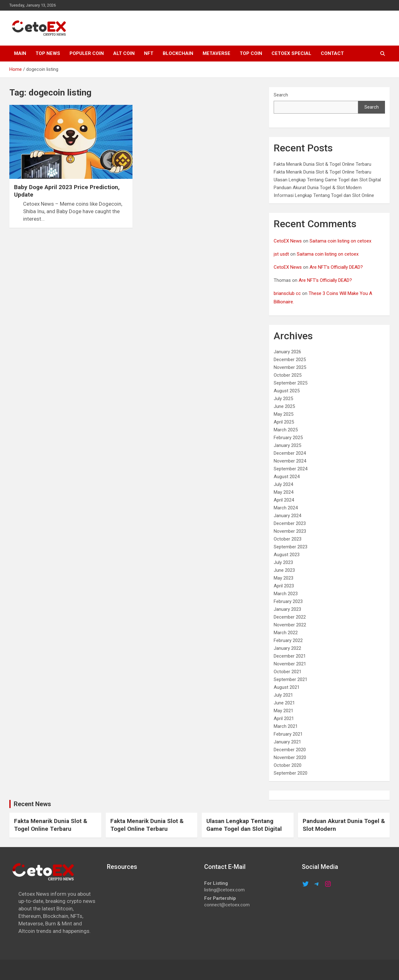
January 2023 (287, 609)
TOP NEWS (48, 53)
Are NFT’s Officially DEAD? (336, 267)
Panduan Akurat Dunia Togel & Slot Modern (318, 188)
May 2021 (284, 711)
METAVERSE (216, 53)
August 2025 (287, 391)
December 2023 (290, 523)
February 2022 (288, 640)
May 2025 (284, 414)
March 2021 (286, 726)
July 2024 (283, 484)
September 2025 (291, 383)
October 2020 (288, 765)
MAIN (20, 53)
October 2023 (288, 539)
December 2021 (290, 656)
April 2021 (284, 718)
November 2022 (290, 625)
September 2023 (291, 547)
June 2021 (284, 703)
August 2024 (287, 477)
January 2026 (287, 352)
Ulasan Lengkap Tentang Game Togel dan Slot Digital (327, 180)
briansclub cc (287, 293)
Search (281, 95)
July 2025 (283, 399)
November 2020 (290, 757)
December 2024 (290, 453)
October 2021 (288, 672)
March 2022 (286, 633)
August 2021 (287, 687)
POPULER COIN (87, 53)
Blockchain (178, 53)
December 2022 (290, 617)
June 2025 (284, 406)
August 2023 (287, 555)
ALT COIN (124, 53)
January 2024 (287, 516)
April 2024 (284, 500)
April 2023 (284, 586)
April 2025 (284, 422)
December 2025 (290, 360)
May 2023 (284, 578)
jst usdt (281, 254)
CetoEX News (288, 241)
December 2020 (290, 750)
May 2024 (284, 492)
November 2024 (290, 461)
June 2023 (284, 570)
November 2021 (290, 664)
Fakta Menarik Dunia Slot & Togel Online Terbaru (322, 164)
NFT (149, 53)
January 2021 (287, 742)
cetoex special (291, 53)
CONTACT (332, 53)
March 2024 (286, 508)
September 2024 (291, 469)
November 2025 (290, 367)
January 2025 (287, 445)
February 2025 (288, 438)
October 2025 (288, 375)
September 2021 (291, 679)
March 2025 (286, 430)
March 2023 (286, 594)
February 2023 (288, 601)
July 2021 (283, 695)
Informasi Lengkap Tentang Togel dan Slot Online (324, 195)
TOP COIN (251, 53)
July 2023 (283, 562)
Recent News (32, 804)
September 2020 (291, 773)
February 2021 (288, 734)
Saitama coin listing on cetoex (340, 241)
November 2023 (290, 531)
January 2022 (287, 648)
